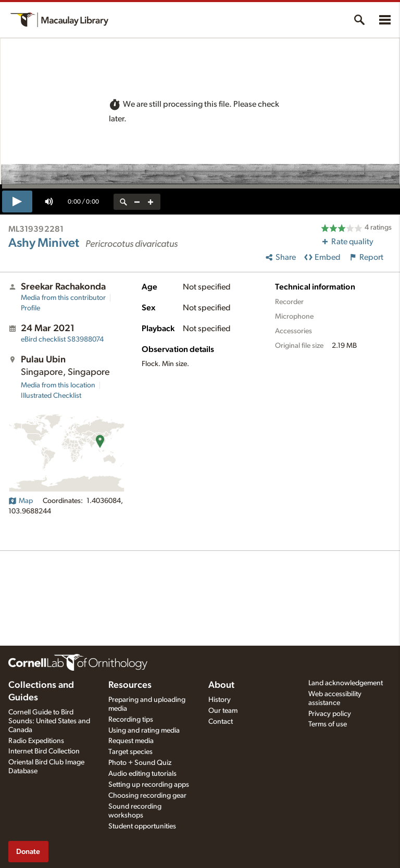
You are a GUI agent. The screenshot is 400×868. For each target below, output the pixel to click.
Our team (223, 711)
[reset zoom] (123, 202)
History (220, 700)
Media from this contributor (63, 298)
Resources (130, 685)
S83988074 (62, 339)
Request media (131, 741)
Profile (30, 308)
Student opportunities (142, 826)
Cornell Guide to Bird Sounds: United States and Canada (49, 721)
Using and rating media (144, 731)
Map (21, 501)
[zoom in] (151, 202)
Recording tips (131, 720)
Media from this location (58, 385)
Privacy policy (330, 714)
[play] (17, 202)
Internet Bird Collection (44, 751)
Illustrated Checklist (51, 396)
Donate (28, 852)
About (221, 685)
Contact (221, 722)
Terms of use (328, 724)
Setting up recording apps (149, 785)
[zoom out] (137, 202)
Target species (130, 752)
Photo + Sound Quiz (140, 763)
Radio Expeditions (36, 741)
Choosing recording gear (147, 796)
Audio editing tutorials (142, 774)
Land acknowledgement (346, 683)
